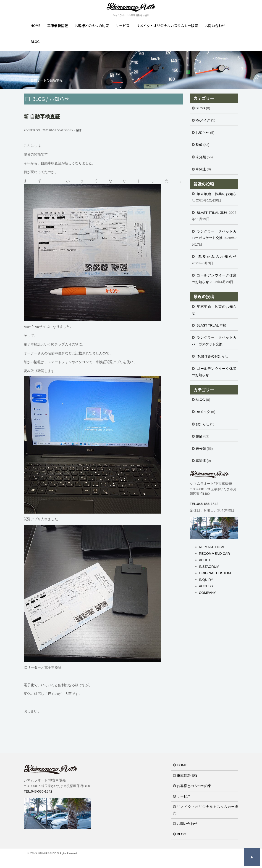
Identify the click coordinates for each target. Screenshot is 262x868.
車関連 (201, 169)
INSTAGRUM (209, 567)
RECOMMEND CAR (215, 553)
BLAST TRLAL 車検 (212, 213)
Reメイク (203, 120)
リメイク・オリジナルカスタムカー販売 (167, 26)
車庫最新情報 (58, 26)
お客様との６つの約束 (92, 26)
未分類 (201, 157)
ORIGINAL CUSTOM (215, 573)
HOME (35, 26)
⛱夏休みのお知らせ (217, 256)
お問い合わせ (215, 26)
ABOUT (205, 560)
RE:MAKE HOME (212, 547)
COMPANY (208, 593)
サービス (123, 26)
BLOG (35, 42)
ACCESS (206, 586)
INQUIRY (206, 580)
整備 (79, 130)
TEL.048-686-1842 (204, 504)
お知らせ (202, 133)
